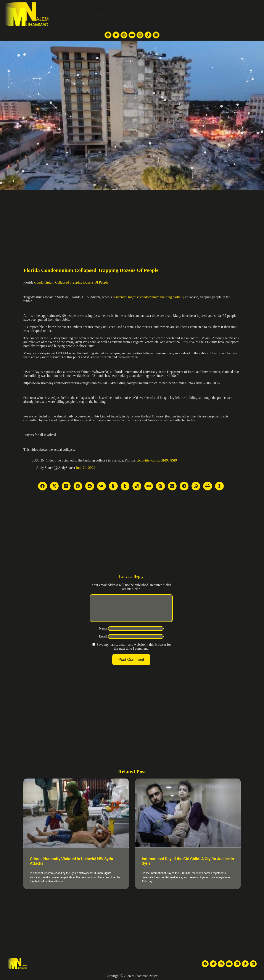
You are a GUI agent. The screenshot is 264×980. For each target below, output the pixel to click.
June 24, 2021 (85, 468)
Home (97, 15)
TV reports (112, 15)
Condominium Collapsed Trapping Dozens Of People (71, 282)
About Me (197, 15)
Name (103, 634)
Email (103, 641)
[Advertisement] (132, 222)
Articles (181, 15)
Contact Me (215, 15)
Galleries (166, 15)
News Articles (133, 15)
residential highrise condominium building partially (149, 297)
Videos (152, 15)
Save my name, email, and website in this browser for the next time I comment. (134, 652)
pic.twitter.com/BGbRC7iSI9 (157, 460)
